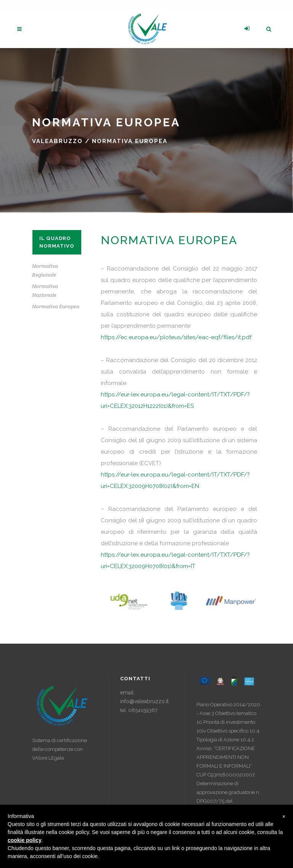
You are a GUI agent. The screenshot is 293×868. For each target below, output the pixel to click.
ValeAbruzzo (57, 141)
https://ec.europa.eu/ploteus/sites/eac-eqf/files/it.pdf (176, 337)
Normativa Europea (56, 306)
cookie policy (25, 840)
